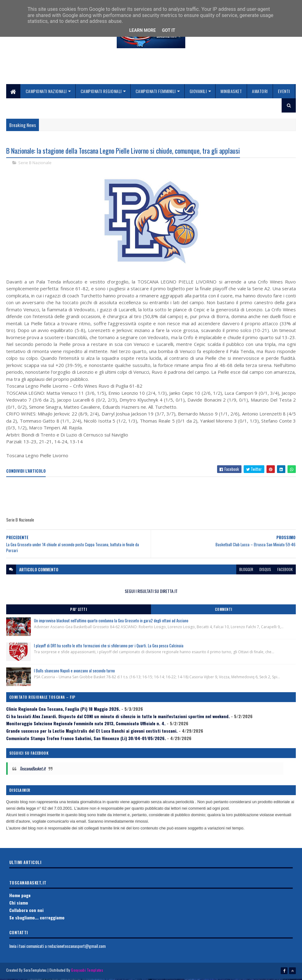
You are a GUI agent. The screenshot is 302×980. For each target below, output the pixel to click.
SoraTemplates (35, 971)
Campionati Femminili (156, 92)
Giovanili (198, 92)
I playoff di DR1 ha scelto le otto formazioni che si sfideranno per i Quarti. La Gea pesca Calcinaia (109, 647)
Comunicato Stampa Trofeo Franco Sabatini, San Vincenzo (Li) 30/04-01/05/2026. (86, 740)
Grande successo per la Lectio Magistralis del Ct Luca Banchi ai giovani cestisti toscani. (92, 733)
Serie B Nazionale (35, 164)
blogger (246, 571)
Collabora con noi (26, 912)
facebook (285, 571)
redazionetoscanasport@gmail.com (77, 948)
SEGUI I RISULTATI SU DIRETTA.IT (151, 592)
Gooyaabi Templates (87, 971)
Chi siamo (19, 904)
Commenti (224, 611)
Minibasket (231, 92)
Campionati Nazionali (46, 92)
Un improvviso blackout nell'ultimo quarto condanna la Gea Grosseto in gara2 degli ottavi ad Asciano (111, 622)
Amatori (260, 92)
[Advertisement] (151, 71)
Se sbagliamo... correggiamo (37, 919)
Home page (20, 897)
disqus (265, 571)
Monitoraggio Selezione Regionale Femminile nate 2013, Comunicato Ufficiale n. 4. (86, 725)
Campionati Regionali (101, 92)
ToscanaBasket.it (32, 770)
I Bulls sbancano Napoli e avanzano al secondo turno (74, 672)
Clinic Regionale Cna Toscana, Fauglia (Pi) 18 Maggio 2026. (63, 711)
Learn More (142, 30)
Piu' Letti (78, 611)
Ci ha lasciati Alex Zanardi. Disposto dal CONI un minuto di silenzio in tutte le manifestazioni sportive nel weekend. (118, 718)
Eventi (284, 92)
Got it (168, 30)
